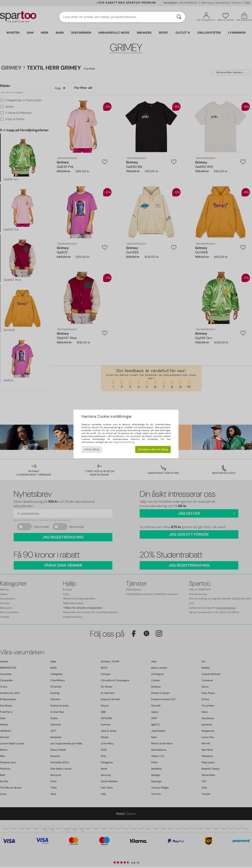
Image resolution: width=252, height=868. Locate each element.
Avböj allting (92, 449)
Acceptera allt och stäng (153, 449)
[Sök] (179, 17)
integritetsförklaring (123, 442)
